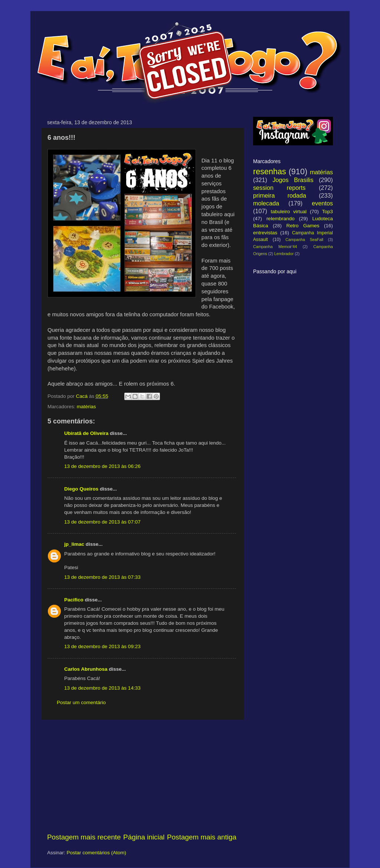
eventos (322, 203)
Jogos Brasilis (293, 180)
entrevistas (265, 233)
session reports (279, 188)
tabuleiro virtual (289, 212)
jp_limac (74, 544)
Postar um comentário (81, 702)
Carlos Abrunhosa (86, 669)
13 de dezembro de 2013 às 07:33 (102, 577)
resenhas (270, 171)
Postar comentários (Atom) (97, 853)
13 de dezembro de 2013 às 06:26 (102, 466)
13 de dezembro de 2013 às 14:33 (102, 688)
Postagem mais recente (84, 837)
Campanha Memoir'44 (275, 247)
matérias (86, 407)
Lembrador (284, 254)
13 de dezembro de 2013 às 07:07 (102, 522)
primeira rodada (280, 195)
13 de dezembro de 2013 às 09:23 (102, 646)
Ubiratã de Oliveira (86, 433)
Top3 (327, 212)
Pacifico (74, 600)
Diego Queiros (81, 489)
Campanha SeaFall (304, 240)
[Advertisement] (142, 776)
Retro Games (303, 226)
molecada (266, 203)
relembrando (281, 219)
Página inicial (144, 837)
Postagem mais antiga (202, 837)
